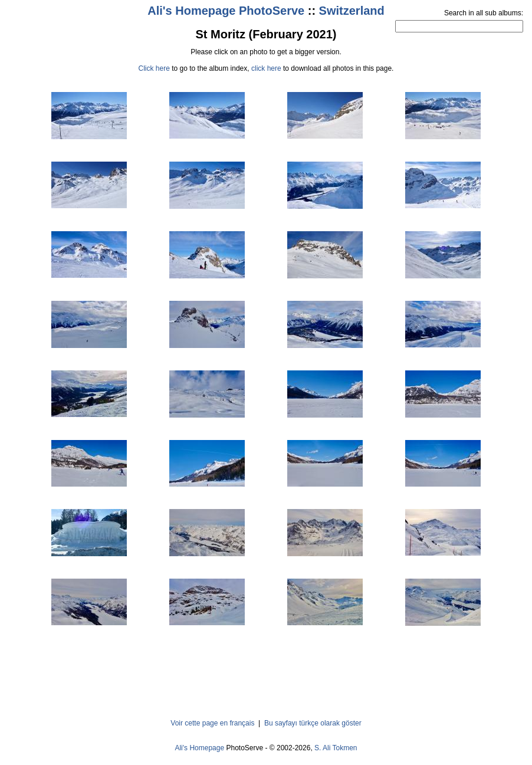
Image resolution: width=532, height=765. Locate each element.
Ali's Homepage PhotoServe (226, 11)
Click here (154, 68)
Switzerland (352, 11)
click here (266, 68)
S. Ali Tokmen (336, 748)
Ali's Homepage (199, 748)
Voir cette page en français (212, 723)
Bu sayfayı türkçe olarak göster (313, 723)
